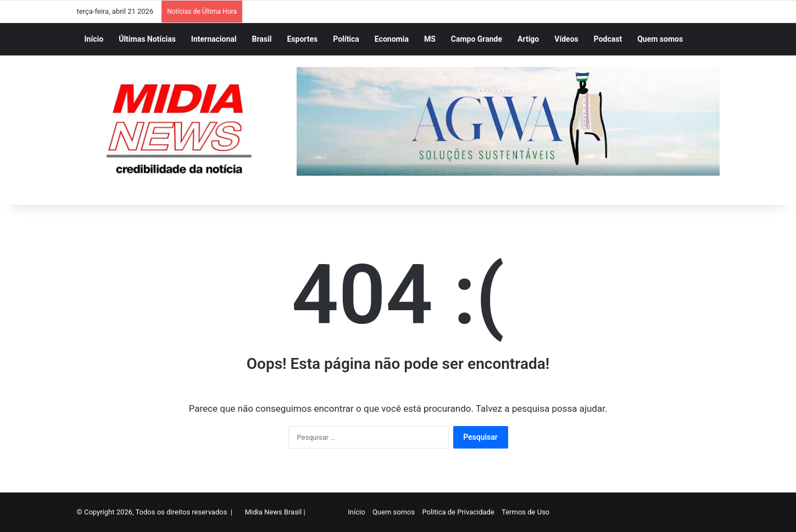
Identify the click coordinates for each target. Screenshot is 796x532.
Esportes (302, 39)
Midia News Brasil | (275, 512)
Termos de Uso (525, 512)
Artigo (528, 39)
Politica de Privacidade (457, 512)
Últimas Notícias (147, 39)
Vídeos (566, 39)
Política (346, 39)
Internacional (214, 39)
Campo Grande (477, 39)
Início (94, 39)
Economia (392, 39)
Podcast (608, 39)
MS (430, 39)
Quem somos (660, 39)
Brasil (262, 39)
